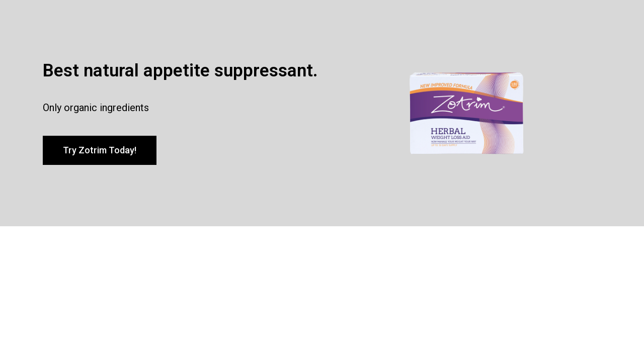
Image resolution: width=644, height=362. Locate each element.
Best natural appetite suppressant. (180, 71)
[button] (100, 150)
